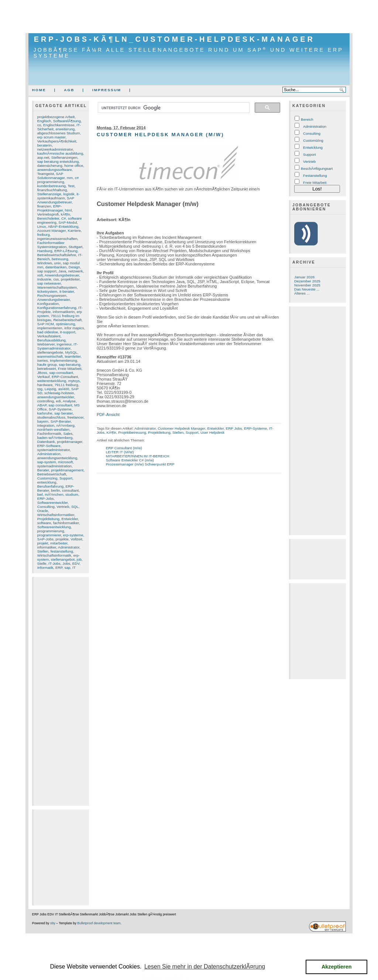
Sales (68, 434)
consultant (70, 490)
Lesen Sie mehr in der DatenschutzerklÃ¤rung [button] (205, 967)
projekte (62, 539)
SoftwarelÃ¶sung (67, 121)
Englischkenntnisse (59, 125)
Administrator (69, 547)
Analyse (69, 401)
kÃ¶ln (66, 214)
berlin (55, 490)
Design (74, 267)
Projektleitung (48, 519)
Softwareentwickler (53, 503)
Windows (45, 263)
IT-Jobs (54, 563)
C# (64, 218)
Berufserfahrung (50, 486)
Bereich (307, 119)
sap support (47, 271)
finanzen (44, 206)
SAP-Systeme (60, 409)
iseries (43, 360)
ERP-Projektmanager (50, 208)
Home (39, 90)
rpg (40, 389)
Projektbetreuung (132, 432)
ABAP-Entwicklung (63, 226)
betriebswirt (47, 369)
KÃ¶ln (111, 432)
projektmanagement (67, 470)
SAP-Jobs (45, 539)
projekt (43, 543)
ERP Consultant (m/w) (124, 448)
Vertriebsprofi (48, 214)
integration (46, 425)
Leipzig (50, 389)
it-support (68, 332)
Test (71, 186)
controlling (46, 401)
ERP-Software (49, 446)
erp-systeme (73, 535)
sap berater (63, 413)
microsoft (65, 462)
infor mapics (74, 328)
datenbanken (56, 267)
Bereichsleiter (48, 218)
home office (74, 166)
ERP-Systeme (255, 428)
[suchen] (173, 108)
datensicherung (50, 166)
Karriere (74, 231)
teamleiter (73, 356)
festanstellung (62, 551)
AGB (69, 90)
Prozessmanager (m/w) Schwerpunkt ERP (140, 464)
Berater (43, 470)
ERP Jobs (234, 428)
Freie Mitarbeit (70, 369)
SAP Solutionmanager (51, 176)
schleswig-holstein (59, 393)
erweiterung (65, 129)
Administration (49, 454)
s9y (53, 923)
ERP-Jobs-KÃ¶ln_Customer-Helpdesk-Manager (174, 39)
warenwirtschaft (50, 356)
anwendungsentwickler (56, 397)
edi (59, 401)
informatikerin (64, 312)
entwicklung (47, 482)
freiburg (44, 235)
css (56, 279)
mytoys (74, 381)
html (68, 210)
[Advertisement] (189, 17)
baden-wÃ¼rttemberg (55, 438)
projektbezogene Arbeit (56, 117)
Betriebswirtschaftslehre (57, 255)
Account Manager (51, 231)
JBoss (42, 373)
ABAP (42, 405)
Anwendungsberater (54, 300)
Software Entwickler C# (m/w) (130, 460)
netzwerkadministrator (55, 149)
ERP (59, 568)
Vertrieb (63, 507)
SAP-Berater (61, 421)
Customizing (47, 478)
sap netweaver (49, 283)
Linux (42, 226)
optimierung (65, 324)
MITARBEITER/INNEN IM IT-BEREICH (138, 456)
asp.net (43, 157)
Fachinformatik (49, 434)
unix (58, 263)
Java (62, 271)
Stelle (42, 563)
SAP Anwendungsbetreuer (56, 200)
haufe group (47, 365)
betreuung (60, 259)
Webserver (46, 344)
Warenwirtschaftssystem (57, 287)
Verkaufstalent (49, 336)
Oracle (43, 511)
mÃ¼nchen (54, 494)
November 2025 (307, 285)
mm (70, 178)
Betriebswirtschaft (52, 474)
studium (72, 494)
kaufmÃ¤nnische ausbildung (60, 153)
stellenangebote (50, 352)
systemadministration (54, 466)
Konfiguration (48, 304)
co (39, 125)
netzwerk (76, 271)
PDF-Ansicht (108, 415)
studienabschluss (51, 417)
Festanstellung (315, 176)
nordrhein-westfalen (53, 429)
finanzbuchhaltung (52, 190)
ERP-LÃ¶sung (66, 251)
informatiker (47, 547)
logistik (69, 194)
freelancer (75, 417)
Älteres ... (302, 293)
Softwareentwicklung (54, 527)
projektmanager (69, 442)
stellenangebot (63, 559)
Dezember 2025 (307, 281)
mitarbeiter (59, 543)
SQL (75, 507)
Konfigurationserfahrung (57, 308)
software (44, 523)
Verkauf (44, 377)
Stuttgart (76, 247)
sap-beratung (69, 365)
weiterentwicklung (52, 381)
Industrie (44, 279)
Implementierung (63, 360)
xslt (40, 275)
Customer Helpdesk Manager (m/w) (160, 135)
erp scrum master (51, 137)
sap (68, 568)
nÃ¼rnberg (66, 425)
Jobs (66, 563)
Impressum (107, 90)
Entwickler (70, 519)
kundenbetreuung (51, 186)
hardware (45, 385)
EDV (76, 563)
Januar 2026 (304, 277)
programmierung (51, 531)
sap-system (47, 462)
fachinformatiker (66, 523)
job (79, 559)
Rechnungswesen (52, 295)
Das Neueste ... (307, 289)
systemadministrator (54, 450)
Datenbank (46, 442)
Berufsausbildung (51, 340)
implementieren (50, 328)
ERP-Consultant (65, 377)
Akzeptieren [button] (337, 967)
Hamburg (45, 251)
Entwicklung (313, 147)
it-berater (67, 291)
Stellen (43, 551)
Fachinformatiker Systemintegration (52, 245)
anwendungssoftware (55, 170)
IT (74, 568)
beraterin (44, 145)
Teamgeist (46, 174)
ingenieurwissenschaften (57, 239)
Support (66, 478)
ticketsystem (47, 291)
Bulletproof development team (99, 923)
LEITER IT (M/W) (120, 452)
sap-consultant (61, 373)
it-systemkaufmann (59, 196)
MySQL (71, 352)
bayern (43, 421)
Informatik (45, 568)
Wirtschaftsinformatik (54, 555)
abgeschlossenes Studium (59, 133)
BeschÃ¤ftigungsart (317, 169)
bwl (40, 494)
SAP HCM (46, 324)
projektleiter (70, 279)
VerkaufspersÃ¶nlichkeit (57, 141)
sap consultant (61, 405)
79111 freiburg (66, 385)
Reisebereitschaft (67, 320)
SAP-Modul (68, 222)
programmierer (49, 535)
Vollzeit (76, 539)
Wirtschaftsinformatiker (56, 515)
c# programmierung (58, 180)
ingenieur (64, 344)
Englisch (44, 121)
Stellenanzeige (49, 194)
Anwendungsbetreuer (62, 275)
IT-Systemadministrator (58, 346)
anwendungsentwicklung (57, 458)
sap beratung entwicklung (58, 161)
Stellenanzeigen (64, 157)
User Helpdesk (212, 432)
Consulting (46, 507)
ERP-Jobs (46, 498)
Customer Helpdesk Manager (181, 428)
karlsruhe (45, 413)
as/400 (64, 389)
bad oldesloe (48, 332)
